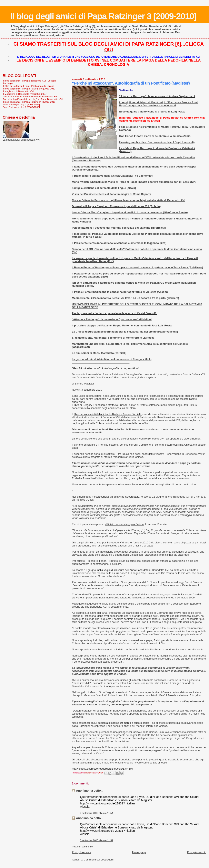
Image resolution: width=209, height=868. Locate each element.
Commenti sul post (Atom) (99, 860)
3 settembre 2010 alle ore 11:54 (97, 813)
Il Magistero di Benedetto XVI (18, 91)
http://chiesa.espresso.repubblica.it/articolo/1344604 (102, 769)
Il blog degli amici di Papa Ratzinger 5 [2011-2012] (29, 89)
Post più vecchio (197, 852)
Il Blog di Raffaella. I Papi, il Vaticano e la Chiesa (28, 86)
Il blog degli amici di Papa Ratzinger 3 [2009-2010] (103, 16)
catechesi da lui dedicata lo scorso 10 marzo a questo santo (114, 723)
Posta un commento (82, 847)
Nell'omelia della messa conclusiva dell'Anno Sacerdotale (106, 497)
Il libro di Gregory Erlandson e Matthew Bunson (100, 405)
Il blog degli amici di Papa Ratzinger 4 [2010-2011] (29, 102)
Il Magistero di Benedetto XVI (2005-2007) (25, 94)
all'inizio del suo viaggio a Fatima (124, 524)
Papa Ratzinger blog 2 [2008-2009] (21, 104)
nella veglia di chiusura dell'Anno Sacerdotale (124, 570)
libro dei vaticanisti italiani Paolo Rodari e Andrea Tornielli (108, 414)
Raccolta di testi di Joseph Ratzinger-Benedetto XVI (30, 96)
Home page (139, 852)
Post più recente (81, 852)
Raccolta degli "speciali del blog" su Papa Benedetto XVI (33, 99)
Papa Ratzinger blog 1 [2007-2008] (21, 107)
